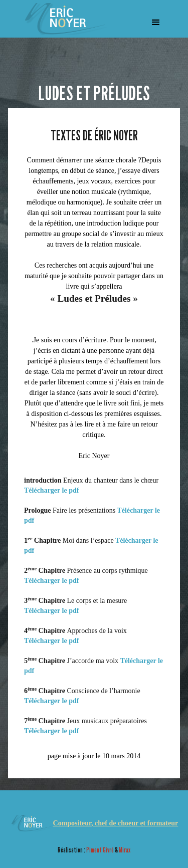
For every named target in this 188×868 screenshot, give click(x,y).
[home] (62, 19)
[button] (156, 23)
